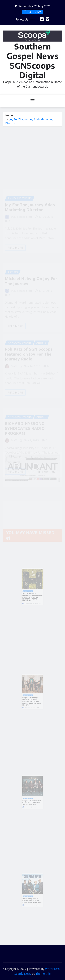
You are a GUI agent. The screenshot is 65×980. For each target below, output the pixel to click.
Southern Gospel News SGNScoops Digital (33, 61)
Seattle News (23, 974)
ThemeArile (43, 974)
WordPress (52, 969)
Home (9, 115)
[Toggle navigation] (32, 101)
